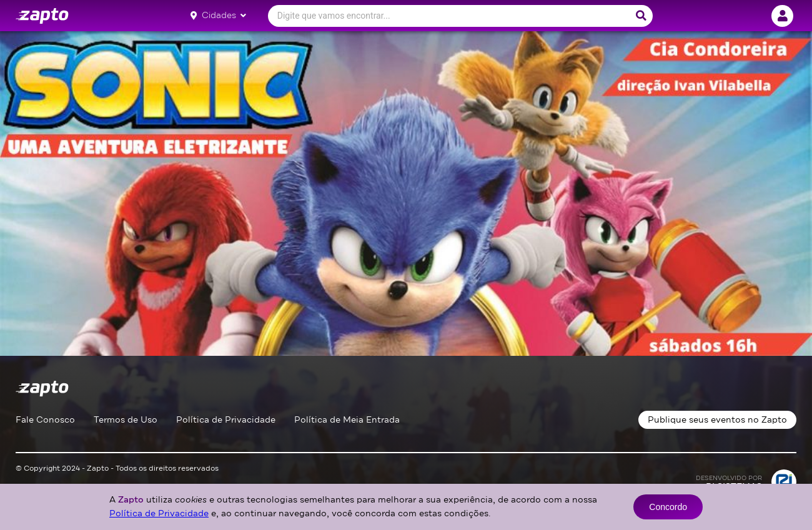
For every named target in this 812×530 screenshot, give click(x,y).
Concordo (668, 507)
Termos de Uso (126, 420)
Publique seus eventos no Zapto (717, 420)
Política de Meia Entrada (347, 420)
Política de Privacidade (226, 420)
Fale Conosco (45, 420)
